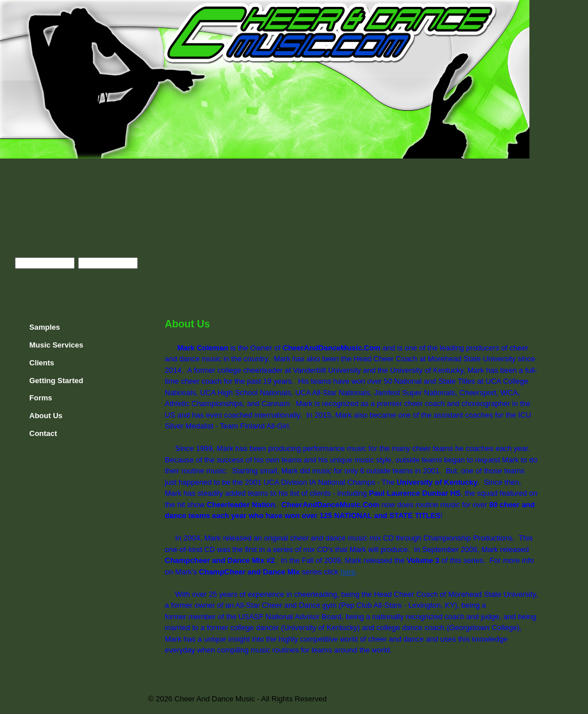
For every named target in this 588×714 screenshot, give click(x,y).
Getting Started (56, 381)
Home (546, 12)
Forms (41, 398)
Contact (43, 433)
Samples (45, 327)
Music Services (56, 345)
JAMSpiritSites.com (506, 699)
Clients (42, 363)
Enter (30, 281)
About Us (46, 416)
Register (86, 281)
